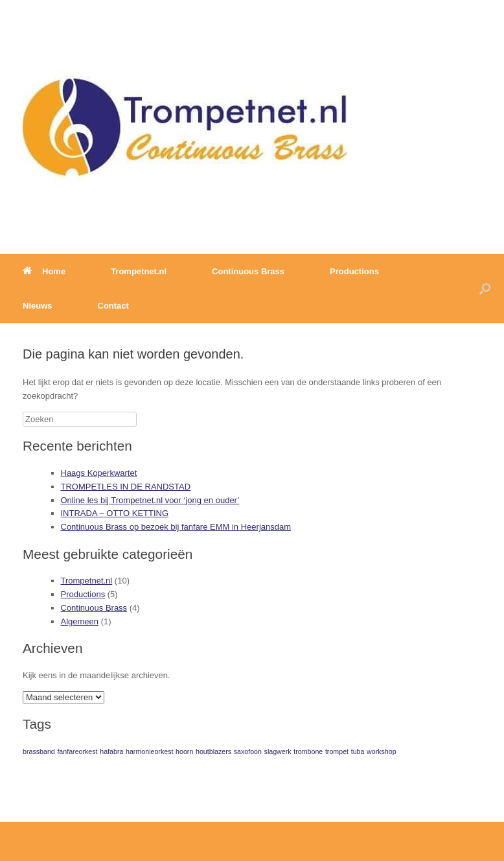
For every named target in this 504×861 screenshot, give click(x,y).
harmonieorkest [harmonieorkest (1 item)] (149, 751)
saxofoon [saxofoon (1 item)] (248, 751)
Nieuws (38, 306)
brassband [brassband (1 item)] (39, 751)
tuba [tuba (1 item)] (358, 751)
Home (44, 271)
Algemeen (80, 621)
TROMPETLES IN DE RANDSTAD (126, 487)
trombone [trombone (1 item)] (308, 751)
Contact (113, 306)
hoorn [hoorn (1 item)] (184, 751)
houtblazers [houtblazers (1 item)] (213, 751)
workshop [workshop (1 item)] (382, 751)
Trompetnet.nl (139, 271)
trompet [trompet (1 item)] (337, 751)
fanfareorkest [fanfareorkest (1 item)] (77, 751)
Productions (354, 271)
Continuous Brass (248, 271)
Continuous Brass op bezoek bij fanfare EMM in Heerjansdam (176, 527)
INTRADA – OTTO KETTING (115, 513)
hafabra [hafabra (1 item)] (111, 751)
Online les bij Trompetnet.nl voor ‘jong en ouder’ (150, 500)
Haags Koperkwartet (99, 473)
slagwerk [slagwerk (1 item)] (278, 751)
